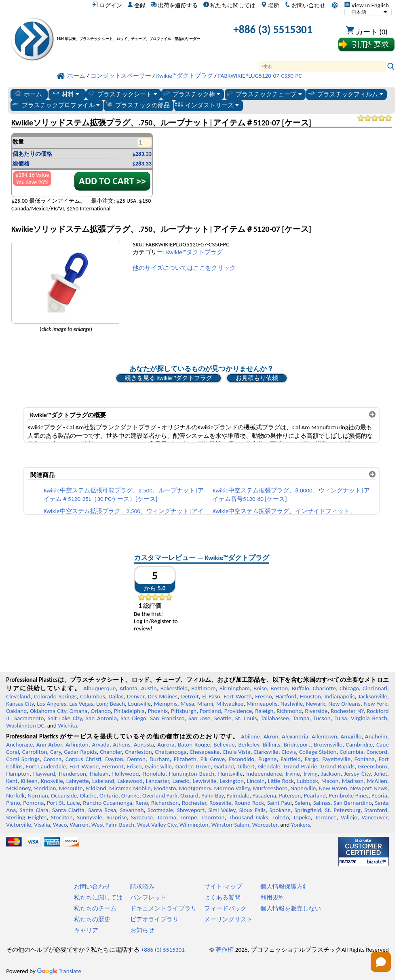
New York (375, 704)
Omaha (79, 711)
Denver (136, 696)
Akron (271, 736)
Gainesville (158, 766)
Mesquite (71, 788)
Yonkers (301, 825)
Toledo (281, 817)
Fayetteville (336, 759)
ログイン (107, 5)
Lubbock (308, 781)
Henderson (72, 774)
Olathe (88, 795)
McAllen (377, 781)
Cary (56, 752)
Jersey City (357, 774)
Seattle (223, 718)
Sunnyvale (90, 817)
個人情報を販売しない (291, 908)
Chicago (349, 688)
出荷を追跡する (174, 5)
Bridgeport (297, 745)
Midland (96, 788)
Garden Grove (193, 766)
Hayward (44, 774)
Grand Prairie (301, 766)
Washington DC (25, 725)
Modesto (165, 788)
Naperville (303, 788)
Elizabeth (185, 759)
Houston (310, 696)
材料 (65, 94)
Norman (38, 795)
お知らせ (142, 930)
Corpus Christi (83, 759)
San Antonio (101, 718)
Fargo (312, 759)
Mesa (187, 704)
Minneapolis (262, 704)
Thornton (213, 817)
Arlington (77, 745)
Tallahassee (275, 718)
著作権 (225, 950)
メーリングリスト (228, 919)
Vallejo (349, 817)
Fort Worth (237, 696)
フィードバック (225, 908)
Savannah (132, 810)
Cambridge (360, 745)
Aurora (166, 745)
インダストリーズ (207, 105)
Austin (149, 688)
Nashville (292, 704)
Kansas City (20, 704)
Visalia (42, 825)
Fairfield (291, 759)
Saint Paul (280, 803)
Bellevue (224, 745)
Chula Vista (237, 752)
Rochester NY (347, 711)
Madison (352, 781)
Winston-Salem (230, 825)
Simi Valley (222, 810)
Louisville (139, 704)
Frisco (134, 766)
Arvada (100, 745)
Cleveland (18, 696)
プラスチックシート (122, 94)
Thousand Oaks (248, 817)
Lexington (232, 781)
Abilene (250, 736)
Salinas (322, 803)
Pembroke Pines (348, 795)
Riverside (316, 711)
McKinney (18, 788)
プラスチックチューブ (263, 94)
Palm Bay (212, 795)
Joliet (381, 774)
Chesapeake (205, 752)
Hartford (286, 696)
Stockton (62, 817)
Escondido (242, 759)
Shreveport (191, 810)
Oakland (16, 711)
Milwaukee (230, 704)
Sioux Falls (252, 810)
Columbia (351, 752)
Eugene (268, 759)
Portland (210, 711)
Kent (12, 781)
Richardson (165, 803)
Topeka (302, 817)
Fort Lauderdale (46, 766)
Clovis (289, 752)
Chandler (111, 752)
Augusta (144, 745)
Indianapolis (340, 696)
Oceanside (64, 795)
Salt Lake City (65, 718)
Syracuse (142, 817)
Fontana (365, 759)
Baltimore (203, 688)
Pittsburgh (184, 711)
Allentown (324, 736)
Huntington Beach (192, 774)
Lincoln (256, 781)
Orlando (101, 711)
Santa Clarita (68, 810)
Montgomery (195, 788)
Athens (121, 745)
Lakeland (103, 781)
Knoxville (52, 781)
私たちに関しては (229, 5)
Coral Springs (23, 759)
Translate (59, 971)
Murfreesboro (270, 788)
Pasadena (264, 795)
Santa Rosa (102, 810)
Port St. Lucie (63, 803)
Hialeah (99, 774)
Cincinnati (375, 688)
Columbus (93, 696)
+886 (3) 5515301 (273, 29)
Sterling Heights (26, 817)
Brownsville (328, 745)
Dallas (116, 696)
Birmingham (235, 688)
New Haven (333, 788)
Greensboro (373, 766)
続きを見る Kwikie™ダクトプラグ (169, 378)
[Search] (323, 66)
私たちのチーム (95, 908)
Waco (60, 825)
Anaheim (376, 736)
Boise (260, 688)
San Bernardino (353, 803)
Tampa (301, 718)
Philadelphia (129, 711)
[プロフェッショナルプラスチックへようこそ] (132, 31)
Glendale (269, 766)
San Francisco (167, 718)
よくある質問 (222, 897)
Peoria (379, 795)
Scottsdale (160, 810)
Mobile (142, 788)
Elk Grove (213, 759)
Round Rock (249, 803)
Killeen (29, 781)
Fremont (113, 766)
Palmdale (238, 795)
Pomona (33, 803)
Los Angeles (52, 704)
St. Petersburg (343, 810)
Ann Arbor (49, 745)
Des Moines (163, 696)
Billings (271, 745)
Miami (205, 704)
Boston (279, 688)
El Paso (211, 696)
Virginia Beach (369, 718)
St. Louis (246, 718)
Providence (238, 711)
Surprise (117, 817)
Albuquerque (99, 688)
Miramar (120, 788)
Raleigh (264, 711)
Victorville (19, 825)
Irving (311, 774)
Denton (136, 759)
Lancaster (157, 781)
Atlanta (128, 688)
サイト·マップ (223, 887)
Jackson (331, 774)
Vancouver (374, 817)
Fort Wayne (84, 766)
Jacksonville (373, 696)
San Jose (199, 718)
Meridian (44, 788)
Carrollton (35, 752)
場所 (270, 5)
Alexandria (295, 736)
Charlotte (324, 688)
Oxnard (189, 795)
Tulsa (341, 718)
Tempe (189, 817)
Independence (264, 774)
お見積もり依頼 (257, 378)
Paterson (290, 795)
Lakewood (130, 781)
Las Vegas (81, 704)
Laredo (181, 781)
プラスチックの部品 (137, 105)
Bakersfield (174, 688)
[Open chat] (381, 962)
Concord (377, 752)
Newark (315, 704)
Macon (330, 781)
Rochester (194, 803)
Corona (53, 759)
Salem (303, 803)
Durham (160, 759)
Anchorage (19, 745)
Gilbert (246, 766)
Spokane (280, 810)
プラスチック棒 (191, 94)
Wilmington (194, 825)
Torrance (326, 817)
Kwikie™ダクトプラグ (194, 252)
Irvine (293, 774)
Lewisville (205, 781)
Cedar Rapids (80, 752)
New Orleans (344, 704)
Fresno (263, 696)
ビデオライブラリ (154, 919)
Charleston (138, 752)
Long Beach (111, 704)
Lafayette (78, 781)
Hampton (18, 774)
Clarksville (266, 752)
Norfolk (15, 795)
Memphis (166, 704)
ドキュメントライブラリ (164, 908)
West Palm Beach (113, 825)
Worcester (265, 825)
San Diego (133, 718)
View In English (367, 5)
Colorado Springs (55, 696)
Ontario (109, 795)
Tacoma (167, 817)
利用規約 (272, 897)
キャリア (86, 930)
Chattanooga (171, 752)
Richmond (289, 711)
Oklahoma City (48, 711)
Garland (224, 766)
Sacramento (29, 718)
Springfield (308, 810)
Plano (13, 803)
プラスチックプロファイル (56, 105)
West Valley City (157, 825)
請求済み (142, 887)
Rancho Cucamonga (108, 803)
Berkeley (249, 745)
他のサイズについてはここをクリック (184, 268)
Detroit (190, 696)
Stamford (376, 810)
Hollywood (125, 774)
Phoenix (158, 711)
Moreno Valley (232, 788)
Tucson (322, 718)
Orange (130, 795)
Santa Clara (34, 810)
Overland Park (160, 795)
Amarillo (351, 736)
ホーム (28, 94)
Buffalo (300, 688)
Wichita (67, 725)
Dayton (114, 759)
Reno (142, 803)
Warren (79, 825)
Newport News (369, 788)
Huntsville (230, 774)
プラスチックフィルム (345, 94)
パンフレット (148, 897)
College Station (318, 752)
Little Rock (281, 781)
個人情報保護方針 (285, 887)
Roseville (220, 803)
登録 (136, 5)
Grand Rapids (338, 766)
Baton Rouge (194, 745)
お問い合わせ (305, 5)
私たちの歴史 (92, 919)
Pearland (315, 795)
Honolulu (154, 774)
